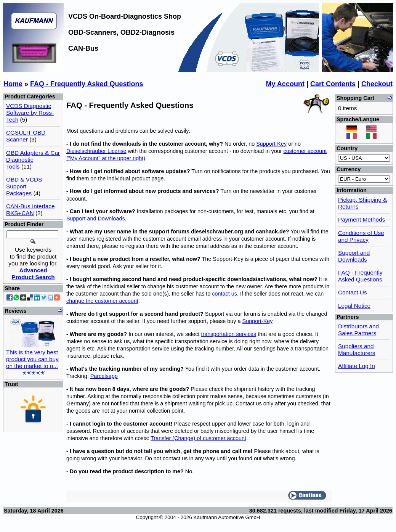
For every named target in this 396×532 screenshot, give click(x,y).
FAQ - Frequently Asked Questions (87, 84)
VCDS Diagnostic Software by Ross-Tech (30, 113)
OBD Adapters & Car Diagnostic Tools (33, 160)
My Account (285, 84)
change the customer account (102, 301)
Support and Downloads (96, 219)
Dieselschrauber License (96, 151)
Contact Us (353, 292)
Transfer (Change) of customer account (198, 438)
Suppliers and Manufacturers (357, 350)
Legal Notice (354, 306)
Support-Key (271, 144)
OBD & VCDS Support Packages (24, 186)
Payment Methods (362, 219)
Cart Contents (333, 84)
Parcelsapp (104, 376)
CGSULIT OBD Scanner (26, 136)
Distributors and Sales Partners (358, 330)
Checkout (377, 84)
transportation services (229, 334)
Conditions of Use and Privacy (361, 236)
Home (13, 84)
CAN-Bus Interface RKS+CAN (30, 210)
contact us (224, 294)
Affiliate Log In (357, 366)
